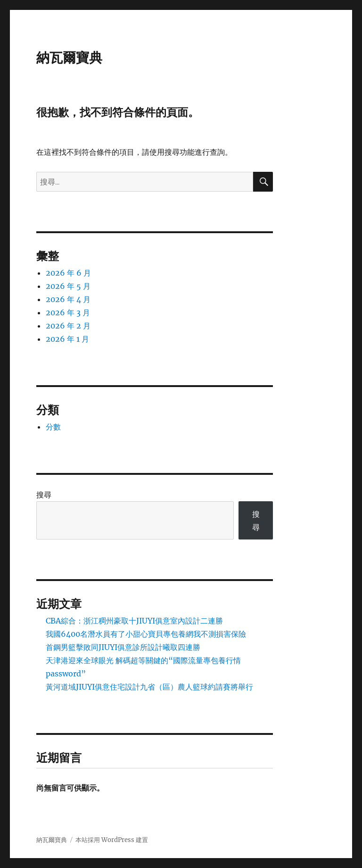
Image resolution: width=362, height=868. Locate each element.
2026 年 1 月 (67, 339)
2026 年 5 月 (68, 286)
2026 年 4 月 (68, 299)
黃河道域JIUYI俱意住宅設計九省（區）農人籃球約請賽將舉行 (149, 687)
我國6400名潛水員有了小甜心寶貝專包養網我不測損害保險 (146, 634)
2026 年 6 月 (68, 273)
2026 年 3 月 (68, 312)
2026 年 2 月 (68, 326)
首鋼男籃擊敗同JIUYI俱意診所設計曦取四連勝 (123, 647)
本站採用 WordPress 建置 (112, 840)
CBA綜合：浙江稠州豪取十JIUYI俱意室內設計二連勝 (134, 621)
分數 (53, 427)
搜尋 (44, 495)
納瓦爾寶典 (69, 58)
